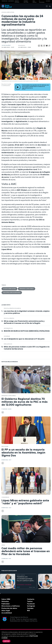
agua (3, 545)
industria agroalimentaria (12, 293)
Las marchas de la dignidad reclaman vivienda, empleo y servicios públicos (27, 312)
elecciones (5, 446)
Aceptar (6, 641)
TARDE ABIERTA (21, 575)
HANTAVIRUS (11, 1)
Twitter (30, 601)
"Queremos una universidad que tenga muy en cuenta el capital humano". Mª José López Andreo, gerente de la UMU (25, 579)
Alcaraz (48, 1)
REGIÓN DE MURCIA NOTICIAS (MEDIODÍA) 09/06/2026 (27, 331)
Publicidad (5, 604)
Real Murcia (34, 2)
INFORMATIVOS (8, 328)
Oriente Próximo (17, 2)
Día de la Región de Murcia (12, 308)
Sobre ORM (6, 599)
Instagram (31, 606)
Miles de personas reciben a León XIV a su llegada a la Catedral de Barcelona (27, 348)
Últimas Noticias (26, 2)
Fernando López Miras (27, 289)
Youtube (30, 608)
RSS (28, 610)
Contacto (31, 599)
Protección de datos (9, 608)
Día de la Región (9, 318)
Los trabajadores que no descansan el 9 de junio (24, 339)
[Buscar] (49, 6)
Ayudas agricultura (8, 12)
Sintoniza (5, 601)
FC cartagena (42, 2)
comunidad (5, 497)
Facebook (31, 604)
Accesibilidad (7, 613)
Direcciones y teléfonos (11, 606)
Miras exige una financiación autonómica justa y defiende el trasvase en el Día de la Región (24, 322)
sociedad (7, 336)
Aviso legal (6, 610)
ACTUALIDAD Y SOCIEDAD (24, 585)
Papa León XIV (8, 344)
